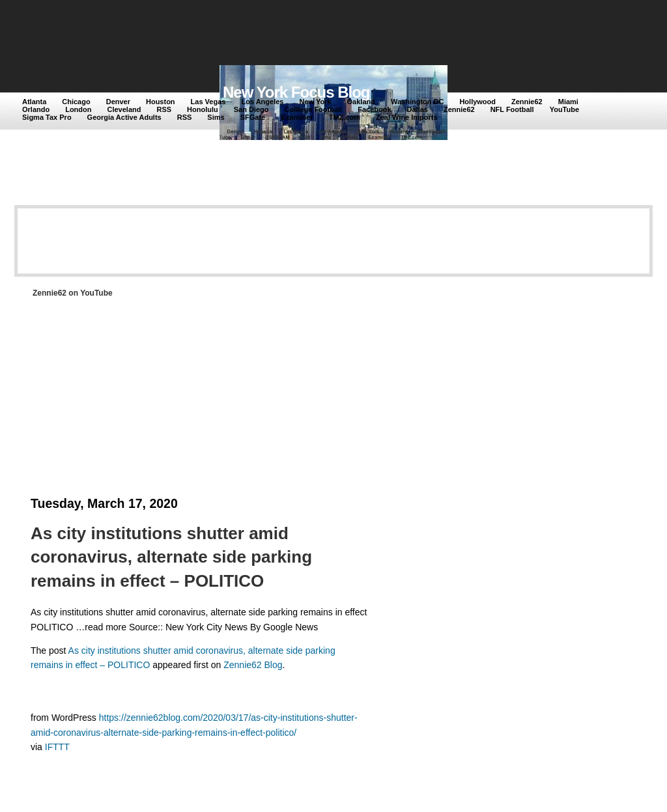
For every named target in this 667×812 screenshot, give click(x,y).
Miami (568, 102)
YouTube (564, 109)
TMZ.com (345, 117)
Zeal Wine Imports (407, 117)
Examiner (297, 117)
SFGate (253, 117)
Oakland (361, 102)
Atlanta (34, 102)
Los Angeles (262, 102)
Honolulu (203, 109)
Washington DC (417, 102)
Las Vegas (208, 102)
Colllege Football (314, 109)
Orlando (36, 109)
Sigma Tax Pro (47, 117)
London (78, 109)
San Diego (251, 109)
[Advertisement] (261, 34)
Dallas (418, 109)
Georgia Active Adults (124, 117)
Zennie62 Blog (253, 665)
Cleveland (124, 109)
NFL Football (512, 109)
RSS (164, 109)
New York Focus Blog (296, 92)
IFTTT (57, 747)
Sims (216, 117)
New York (315, 102)
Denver (118, 102)
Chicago (76, 102)
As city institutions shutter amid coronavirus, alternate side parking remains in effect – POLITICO (171, 557)
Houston (161, 102)
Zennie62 (527, 102)
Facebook (374, 109)
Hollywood (477, 102)
